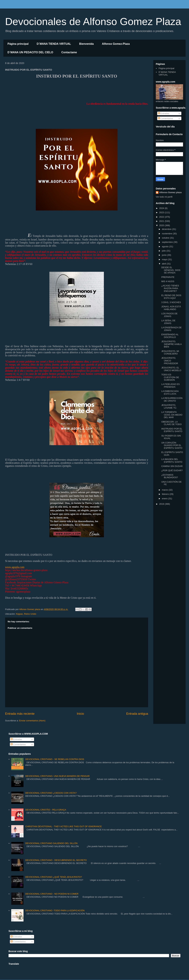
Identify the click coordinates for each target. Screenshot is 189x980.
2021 (162, 221)
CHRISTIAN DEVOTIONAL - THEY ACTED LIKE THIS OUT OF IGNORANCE (63, 826)
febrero (166, 494)
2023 (162, 212)
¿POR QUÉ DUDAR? (172, 470)
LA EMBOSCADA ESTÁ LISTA (170, 392)
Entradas (164, 113)
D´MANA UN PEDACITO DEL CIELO (30, 52)
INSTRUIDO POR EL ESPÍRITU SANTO (172, 430)
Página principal (18, 44)
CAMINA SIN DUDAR (172, 466)
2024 (162, 208)
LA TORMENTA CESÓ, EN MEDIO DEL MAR (172, 415)
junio (165, 255)
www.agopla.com (15, 567)
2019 (162, 504)
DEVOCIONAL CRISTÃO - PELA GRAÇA (46, 810)
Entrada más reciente (20, 714)
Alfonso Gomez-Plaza (116, 44)
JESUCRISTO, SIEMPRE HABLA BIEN (171, 344)
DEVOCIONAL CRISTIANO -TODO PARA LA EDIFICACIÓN (55, 910)
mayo (165, 259)
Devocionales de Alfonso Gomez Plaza (93, 22)
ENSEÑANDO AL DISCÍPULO (170, 336)
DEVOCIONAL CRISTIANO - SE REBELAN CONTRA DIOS (55, 759)
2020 (162, 225)
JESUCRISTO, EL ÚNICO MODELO (171, 369)
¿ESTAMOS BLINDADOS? (170, 476)
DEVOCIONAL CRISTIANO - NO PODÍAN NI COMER (52, 894)
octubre (166, 238)
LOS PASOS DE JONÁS (169, 315)
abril (164, 264)
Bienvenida (86, 44)
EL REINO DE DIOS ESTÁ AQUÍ (171, 297)
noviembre (167, 234)
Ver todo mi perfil (164, 197)
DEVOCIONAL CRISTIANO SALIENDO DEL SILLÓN (51, 843)
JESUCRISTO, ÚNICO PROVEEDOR (170, 361)
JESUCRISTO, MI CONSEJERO (170, 353)
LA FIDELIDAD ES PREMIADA (170, 386)
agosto (166, 246)
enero (165, 499)
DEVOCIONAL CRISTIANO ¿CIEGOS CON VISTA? (51, 793)
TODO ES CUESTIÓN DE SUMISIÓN (170, 377)
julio (164, 251)
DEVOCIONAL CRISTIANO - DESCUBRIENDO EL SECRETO (56, 860)
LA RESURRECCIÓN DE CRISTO (172, 399)
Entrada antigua (137, 714)
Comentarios (165, 118)
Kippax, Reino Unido (26, 614)
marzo (165, 490)
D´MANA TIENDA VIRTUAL (54, 44)
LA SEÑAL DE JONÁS (168, 322)
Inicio (80, 714)
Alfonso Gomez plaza (170, 192)
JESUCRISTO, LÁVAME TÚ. (169, 406)
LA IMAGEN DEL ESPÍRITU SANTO (172, 461)
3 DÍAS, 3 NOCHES (171, 302)
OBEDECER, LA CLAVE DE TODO (171, 423)
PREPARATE (168, 277)
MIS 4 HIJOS (168, 281)
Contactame (69, 52)
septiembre (168, 242)
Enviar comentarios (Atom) (32, 721)
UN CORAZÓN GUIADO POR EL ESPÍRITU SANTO (172, 445)
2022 (162, 217)
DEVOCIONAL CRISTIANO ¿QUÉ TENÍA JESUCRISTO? (54, 877)
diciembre (167, 229)
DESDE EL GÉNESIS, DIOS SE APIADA (171, 270)
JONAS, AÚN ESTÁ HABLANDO (171, 308)
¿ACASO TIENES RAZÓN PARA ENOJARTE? (170, 288)
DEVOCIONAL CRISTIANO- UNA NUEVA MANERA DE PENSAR (57, 776)
